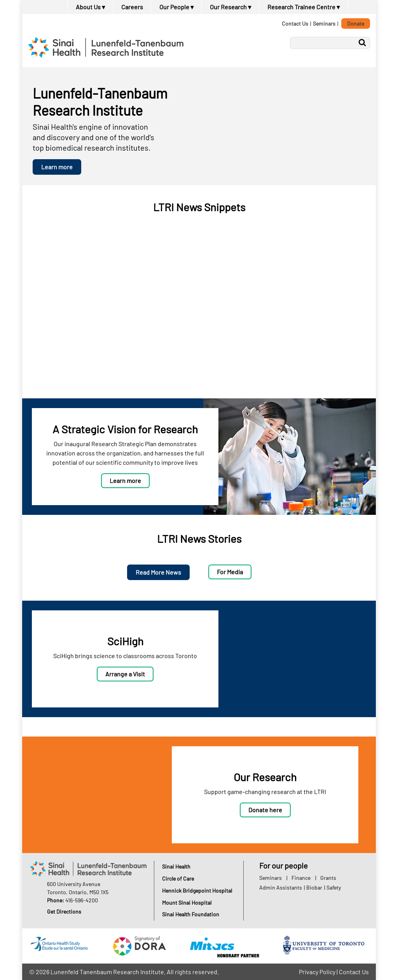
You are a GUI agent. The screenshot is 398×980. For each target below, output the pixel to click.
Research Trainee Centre (304, 7)
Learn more (57, 167)
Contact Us (295, 23)
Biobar (314, 887)
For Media (230, 572)
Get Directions (64, 911)
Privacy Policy (317, 972)
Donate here (265, 810)
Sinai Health (176, 866)
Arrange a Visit (125, 674)
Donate (356, 23)
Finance (301, 878)
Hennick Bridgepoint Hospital (197, 891)
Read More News (158, 572)
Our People (176, 7)
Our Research (230, 7)
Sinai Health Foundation (191, 914)
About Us (90, 7)
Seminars (324, 23)
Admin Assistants (281, 887)
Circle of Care (178, 878)
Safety (334, 887)
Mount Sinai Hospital (187, 903)
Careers (132, 7)
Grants (328, 878)
